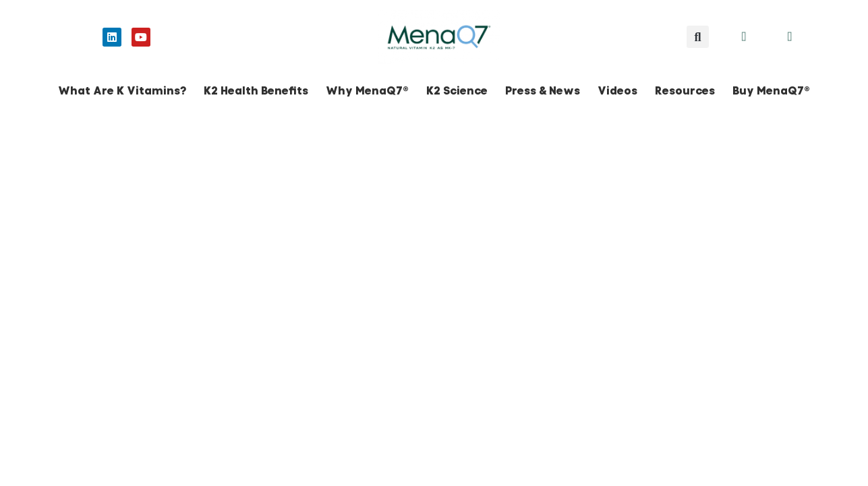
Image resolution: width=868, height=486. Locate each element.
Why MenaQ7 (367, 91)
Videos (617, 91)
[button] (698, 37)
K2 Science (457, 91)
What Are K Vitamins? (122, 91)
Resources (685, 91)
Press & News (543, 91)
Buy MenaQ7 (771, 91)
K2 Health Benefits (256, 91)
